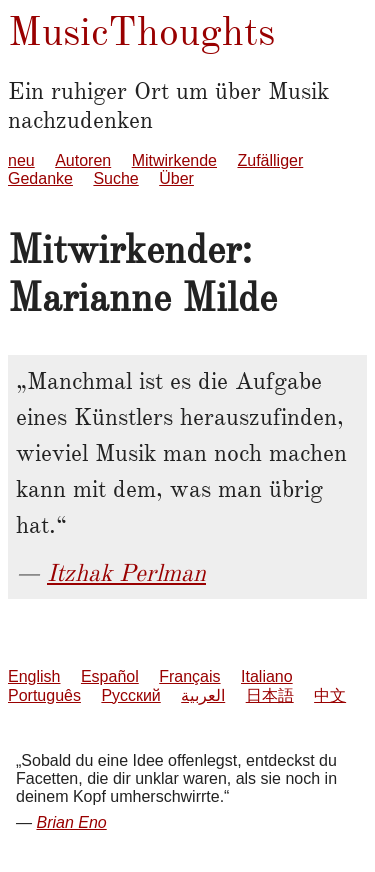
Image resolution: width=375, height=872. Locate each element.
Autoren (83, 160)
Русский (130, 695)
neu (21, 160)
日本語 (270, 695)
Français (189, 676)
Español (110, 676)
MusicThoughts (141, 31)
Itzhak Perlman (126, 573)
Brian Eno (71, 822)
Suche (115, 178)
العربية (203, 695)
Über (176, 178)
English (34, 676)
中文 (330, 695)
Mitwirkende (174, 160)
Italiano (267, 676)
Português (44, 695)
